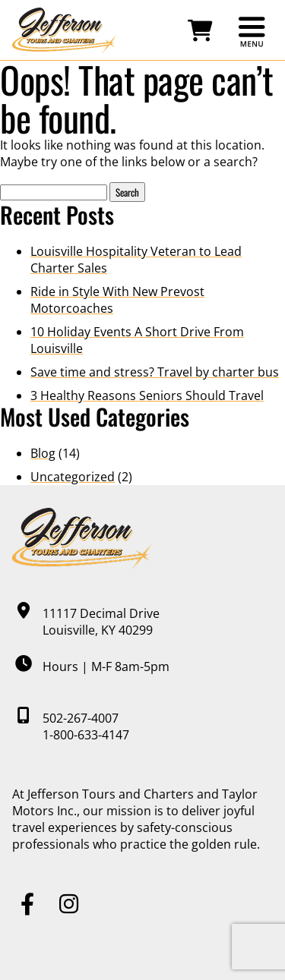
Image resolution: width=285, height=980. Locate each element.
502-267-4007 (81, 718)
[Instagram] (69, 904)
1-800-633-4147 (86, 735)
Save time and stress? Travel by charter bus (155, 372)
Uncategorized (73, 477)
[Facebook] (27, 904)
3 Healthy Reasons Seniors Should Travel (147, 395)
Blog (43, 453)
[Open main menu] (252, 31)
